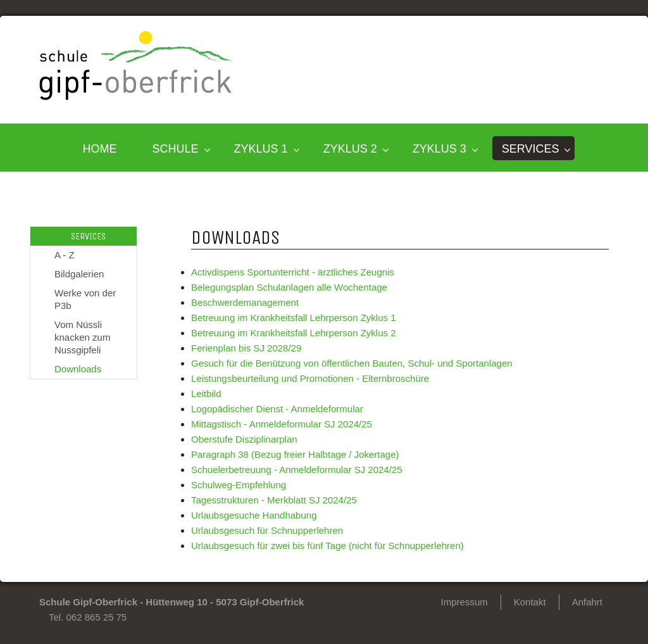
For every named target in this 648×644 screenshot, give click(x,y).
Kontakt (530, 602)
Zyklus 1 (261, 149)
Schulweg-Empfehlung (239, 485)
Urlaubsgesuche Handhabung (254, 515)
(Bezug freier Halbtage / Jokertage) (324, 454)
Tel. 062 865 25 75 (88, 617)
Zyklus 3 (439, 149)
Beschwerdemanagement (245, 302)
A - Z (65, 255)
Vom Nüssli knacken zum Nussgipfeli (82, 337)
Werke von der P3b (85, 299)
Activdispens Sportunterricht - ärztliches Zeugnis (293, 272)
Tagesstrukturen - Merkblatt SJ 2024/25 (274, 500)
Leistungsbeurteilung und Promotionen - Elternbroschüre (310, 378)
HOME (100, 149)
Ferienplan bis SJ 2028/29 (246, 348)
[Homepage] (136, 97)
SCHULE (176, 149)
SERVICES (531, 149)
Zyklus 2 (350, 149)
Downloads (78, 369)
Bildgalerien (79, 274)
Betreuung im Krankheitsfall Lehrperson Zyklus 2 (294, 333)
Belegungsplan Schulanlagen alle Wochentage (289, 287)
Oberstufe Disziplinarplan (244, 439)
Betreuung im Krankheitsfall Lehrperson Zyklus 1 (294, 318)
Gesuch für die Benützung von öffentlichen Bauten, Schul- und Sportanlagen (352, 363)
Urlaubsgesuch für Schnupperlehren (267, 530)
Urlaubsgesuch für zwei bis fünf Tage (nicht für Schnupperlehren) (327, 546)
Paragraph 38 (220, 454)
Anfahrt (587, 602)
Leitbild (206, 394)
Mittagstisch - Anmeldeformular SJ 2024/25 (282, 424)
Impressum (464, 602)
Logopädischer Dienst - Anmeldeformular (277, 409)
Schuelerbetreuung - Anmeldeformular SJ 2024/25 (297, 470)
